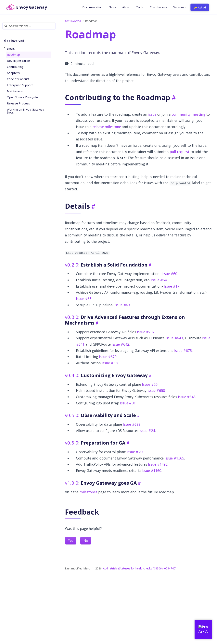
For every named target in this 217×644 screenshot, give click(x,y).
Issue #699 (132, 424)
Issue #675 (183, 351)
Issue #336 (111, 363)
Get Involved (73, 21)
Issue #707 (146, 332)
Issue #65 (84, 299)
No (86, 541)
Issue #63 (122, 305)
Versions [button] (179, 7)
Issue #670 (108, 357)
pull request (180, 152)
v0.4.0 (72, 375)
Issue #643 (174, 338)
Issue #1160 (152, 471)
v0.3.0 (72, 317)
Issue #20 (150, 384)
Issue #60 (169, 274)
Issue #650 (156, 390)
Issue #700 (136, 452)
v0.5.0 (72, 415)
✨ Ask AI (200, 7)
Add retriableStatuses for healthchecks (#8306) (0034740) (140, 568)
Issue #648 (187, 397)
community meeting (188, 114)
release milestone (107, 127)
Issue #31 (128, 403)
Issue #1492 (158, 464)
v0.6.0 (72, 443)
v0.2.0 (72, 265)
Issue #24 (147, 431)
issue (152, 114)
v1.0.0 (72, 483)
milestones (88, 492)
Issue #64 (159, 280)
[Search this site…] (29, 26)
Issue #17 (172, 286)
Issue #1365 (174, 458)
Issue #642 (120, 344)
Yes (71, 541)
